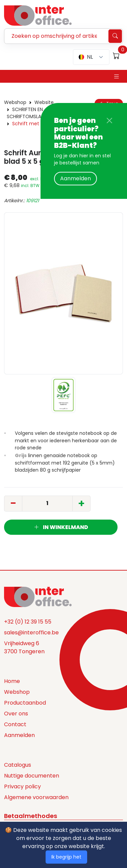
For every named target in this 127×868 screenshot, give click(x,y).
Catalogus (18, 765)
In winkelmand (61, 527)
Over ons (16, 714)
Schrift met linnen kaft (39, 124)
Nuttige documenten (32, 776)
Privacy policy (22, 786)
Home (12, 681)
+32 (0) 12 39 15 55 (28, 622)
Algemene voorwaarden (36, 797)
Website (44, 102)
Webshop (15, 102)
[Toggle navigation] (117, 76)
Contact (15, 724)
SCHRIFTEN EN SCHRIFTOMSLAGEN (29, 113)
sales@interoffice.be (31, 633)
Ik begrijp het (66, 857)
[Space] (38, 596)
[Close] (109, 121)
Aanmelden (75, 178)
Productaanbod (25, 703)
